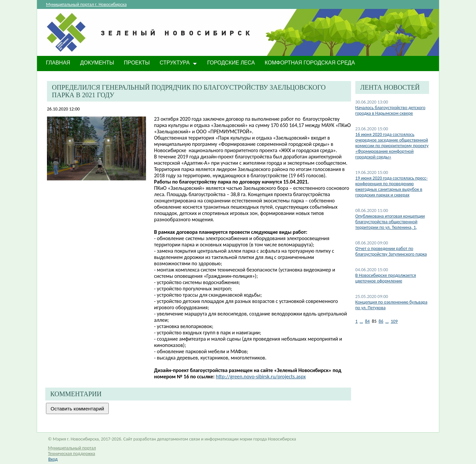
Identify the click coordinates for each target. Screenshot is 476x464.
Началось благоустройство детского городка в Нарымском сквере (390, 110)
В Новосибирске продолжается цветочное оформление (386, 278)
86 (381, 321)
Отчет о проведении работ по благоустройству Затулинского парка (391, 251)
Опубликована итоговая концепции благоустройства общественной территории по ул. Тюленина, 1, (390, 222)
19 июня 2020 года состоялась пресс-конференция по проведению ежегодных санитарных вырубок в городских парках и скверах (392, 187)
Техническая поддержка (72, 454)
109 (394, 321)
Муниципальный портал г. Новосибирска (86, 4)
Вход (53, 459)
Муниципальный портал (72, 448)
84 (367, 321)
